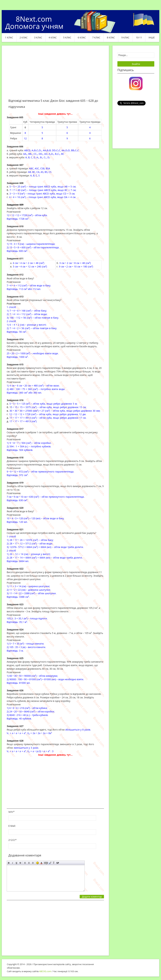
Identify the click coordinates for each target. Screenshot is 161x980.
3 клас (38, 37)
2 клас (24, 37)
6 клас (82, 37)
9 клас (125, 37)
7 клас (96, 37)
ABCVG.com (45, 971)
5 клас (67, 37)
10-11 (139, 37)
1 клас (9, 37)
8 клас (111, 37)
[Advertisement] (55, 74)
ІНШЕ (152, 37)
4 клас (53, 37)
